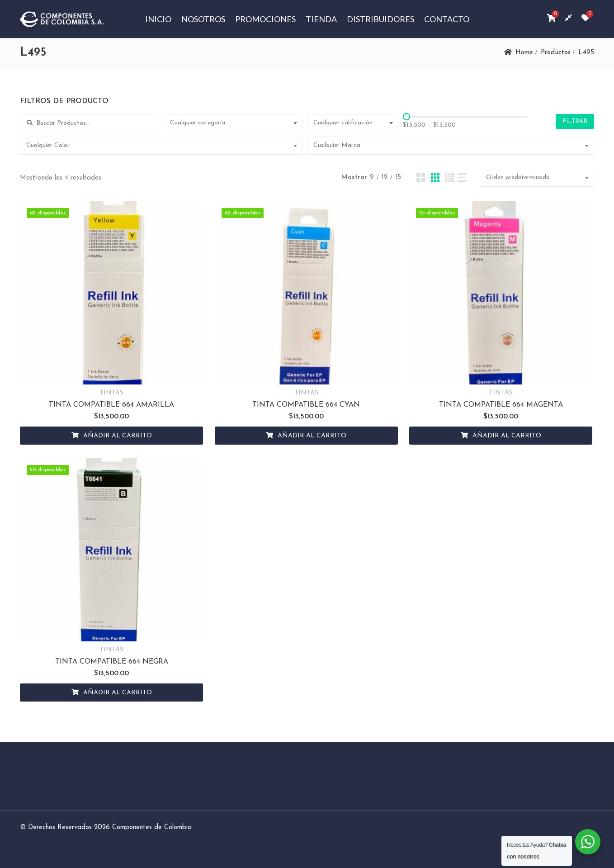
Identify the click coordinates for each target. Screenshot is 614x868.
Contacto (447, 19)
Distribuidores (380, 19)
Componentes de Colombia (152, 828)
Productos (556, 53)
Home (524, 53)
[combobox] (233, 123)
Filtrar (575, 121)
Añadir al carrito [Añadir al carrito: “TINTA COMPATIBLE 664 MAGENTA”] (507, 436)
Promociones (265, 19)
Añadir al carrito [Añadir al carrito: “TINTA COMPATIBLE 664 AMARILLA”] (118, 436)
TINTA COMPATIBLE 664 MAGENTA (501, 405)
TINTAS (111, 393)
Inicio (158, 19)
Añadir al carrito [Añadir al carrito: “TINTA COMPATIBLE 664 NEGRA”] (118, 693)
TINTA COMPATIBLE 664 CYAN (306, 405)
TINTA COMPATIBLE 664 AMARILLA (111, 405)
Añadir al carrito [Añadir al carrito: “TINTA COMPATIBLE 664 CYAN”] (312, 436)
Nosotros (203, 19)
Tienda (321, 19)
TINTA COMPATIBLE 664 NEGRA (112, 662)
